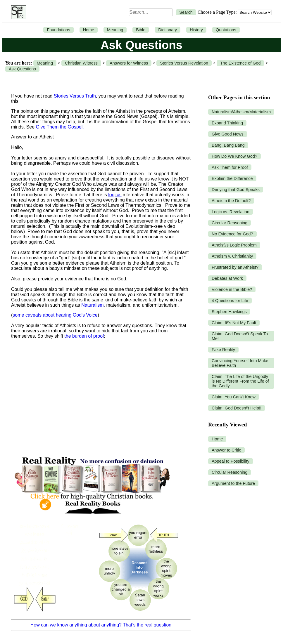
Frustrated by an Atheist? (235, 267)
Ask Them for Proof (230, 167)
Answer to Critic (226, 450)
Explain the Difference (232, 178)
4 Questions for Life (230, 301)
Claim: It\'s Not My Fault (234, 323)
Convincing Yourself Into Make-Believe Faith (241, 363)
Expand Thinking (227, 123)
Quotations (226, 30)
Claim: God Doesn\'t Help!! (237, 408)
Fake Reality (223, 350)
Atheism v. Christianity (232, 256)
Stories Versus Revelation (184, 63)
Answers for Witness (129, 63)
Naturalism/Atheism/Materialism (241, 112)
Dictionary (168, 30)
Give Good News (228, 134)
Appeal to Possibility (231, 461)
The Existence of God (240, 63)
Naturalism (92, 305)
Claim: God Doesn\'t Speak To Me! (240, 336)
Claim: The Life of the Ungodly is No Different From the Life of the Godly (240, 381)
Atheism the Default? (231, 201)
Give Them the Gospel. (60, 127)
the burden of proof (84, 336)
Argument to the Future (233, 483)
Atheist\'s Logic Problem (234, 245)
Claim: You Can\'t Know (234, 397)
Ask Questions (22, 69)
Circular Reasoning (229, 223)
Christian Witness (81, 63)
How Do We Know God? (234, 156)
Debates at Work (227, 278)
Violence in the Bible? (232, 289)
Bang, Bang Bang (228, 145)
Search (186, 12)
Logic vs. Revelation (231, 212)
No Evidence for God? (232, 234)
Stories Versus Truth (75, 96)
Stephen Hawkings (229, 312)
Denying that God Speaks (236, 190)
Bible (141, 30)
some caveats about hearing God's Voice (55, 315)
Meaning (115, 30)
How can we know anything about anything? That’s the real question (101, 625)
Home (89, 30)
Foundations (58, 30)
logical (115, 195)
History (196, 30)
